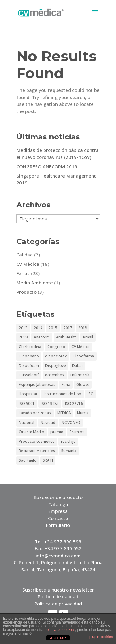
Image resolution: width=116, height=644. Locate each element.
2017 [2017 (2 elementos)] (68, 328)
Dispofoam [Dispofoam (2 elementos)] (29, 366)
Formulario (58, 525)
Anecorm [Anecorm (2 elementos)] (42, 337)
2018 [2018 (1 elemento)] (83, 328)
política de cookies (60, 630)
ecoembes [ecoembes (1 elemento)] (55, 375)
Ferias (23, 273)
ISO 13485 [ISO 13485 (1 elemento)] (50, 404)
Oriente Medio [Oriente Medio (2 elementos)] (32, 432)
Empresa (58, 511)
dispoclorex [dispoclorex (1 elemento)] (56, 356)
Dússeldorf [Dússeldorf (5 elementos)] (29, 375)
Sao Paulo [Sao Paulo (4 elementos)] (28, 460)
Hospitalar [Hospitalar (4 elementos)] (28, 394)
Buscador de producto (58, 497)
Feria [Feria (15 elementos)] (66, 385)
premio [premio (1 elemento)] (57, 432)
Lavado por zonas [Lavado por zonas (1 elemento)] (35, 413)
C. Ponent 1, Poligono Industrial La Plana (58, 562)
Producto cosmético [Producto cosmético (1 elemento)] (37, 441)
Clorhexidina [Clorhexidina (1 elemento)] (30, 347)
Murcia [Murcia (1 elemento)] (83, 413)
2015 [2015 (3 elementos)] (53, 328)
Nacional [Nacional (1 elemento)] (27, 422)
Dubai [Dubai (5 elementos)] (77, 366)
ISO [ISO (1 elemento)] (91, 394)
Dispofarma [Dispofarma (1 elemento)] (83, 356)
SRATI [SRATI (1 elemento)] (48, 460)
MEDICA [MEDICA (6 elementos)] (64, 413)
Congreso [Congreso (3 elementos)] (56, 347)
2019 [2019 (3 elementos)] (23, 337)
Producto (26, 292)
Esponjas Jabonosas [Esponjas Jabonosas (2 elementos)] (37, 385)
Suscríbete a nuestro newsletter (58, 590)
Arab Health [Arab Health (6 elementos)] (66, 337)
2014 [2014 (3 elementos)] (38, 328)
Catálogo (58, 504)
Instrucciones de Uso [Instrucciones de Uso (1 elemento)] (62, 394)
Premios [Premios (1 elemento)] (77, 432)
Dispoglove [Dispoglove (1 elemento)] (56, 366)
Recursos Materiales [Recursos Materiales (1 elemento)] (37, 451)
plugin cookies (101, 637)
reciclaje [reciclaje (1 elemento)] (68, 441)
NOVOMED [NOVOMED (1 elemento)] (71, 422)
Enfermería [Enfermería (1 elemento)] (80, 375)
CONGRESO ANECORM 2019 (47, 166)
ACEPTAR (58, 638)
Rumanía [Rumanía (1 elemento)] (69, 451)
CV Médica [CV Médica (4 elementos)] (81, 347)
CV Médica (28, 264)
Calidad (25, 255)
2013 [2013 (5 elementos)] (23, 328)
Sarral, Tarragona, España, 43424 (58, 569)
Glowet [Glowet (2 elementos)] (83, 385)
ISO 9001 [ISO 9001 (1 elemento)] (27, 404)
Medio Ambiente (35, 283)
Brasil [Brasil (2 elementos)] (88, 337)
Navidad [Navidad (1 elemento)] (48, 422)
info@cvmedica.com (58, 556)
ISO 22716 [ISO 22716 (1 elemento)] (74, 404)
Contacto (58, 518)
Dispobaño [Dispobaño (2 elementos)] (29, 356)
